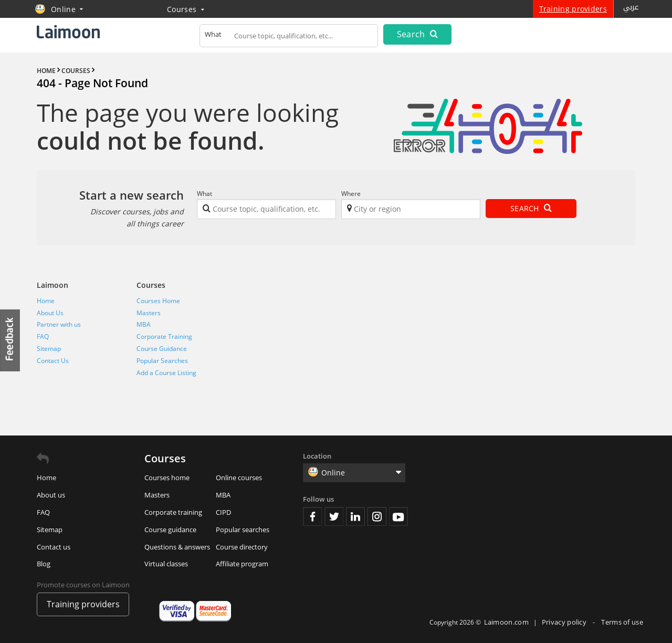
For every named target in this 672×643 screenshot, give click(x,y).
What (204, 194)
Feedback (10, 340)
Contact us (54, 547)
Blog (44, 564)
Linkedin (355, 516)
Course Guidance (162, 349)
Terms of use (622, 622)
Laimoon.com (506, 622)
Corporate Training (164, 336)
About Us (50, 313)
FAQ (43, 336)
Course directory (242, 547)
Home (46, 301)
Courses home (167, 478)
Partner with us (59, 324)
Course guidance (170, 530)
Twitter (334, 516)
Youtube (398, 516)
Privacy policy (565, 622)
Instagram (377, 516)
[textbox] (289, 38)
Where (351, 194)
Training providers (573, 9)
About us (51, 495)
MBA (144, 324)
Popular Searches (162, 361)
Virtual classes (166, 564)
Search (417, 34)
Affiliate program (242, 564)
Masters (149, 313)
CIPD (223, 512)
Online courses (239, 478)
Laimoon (52, 285)
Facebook (312, 516)
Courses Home (158, 301)
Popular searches (243, 530)
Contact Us (53, 361)
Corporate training (173, 512)
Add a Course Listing (166, 373)
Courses (186, 9)
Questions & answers (177, 547)
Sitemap (49, 349)
